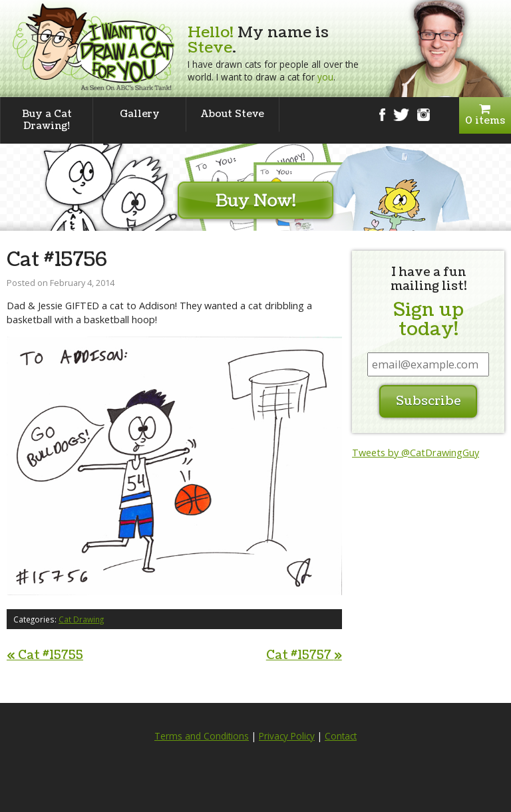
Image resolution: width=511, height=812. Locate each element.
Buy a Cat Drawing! (47, 120)
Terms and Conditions (202, 736)
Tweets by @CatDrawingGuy (416, 453)
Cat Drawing (81, 619)
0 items (485, 115)
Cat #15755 (45, 655)
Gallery (140, 114)
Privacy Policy (287, 736)
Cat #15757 (304, 655)
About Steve (233, 114)
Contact (341, 736)
